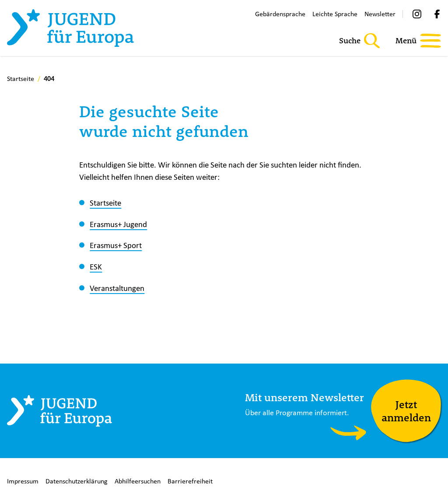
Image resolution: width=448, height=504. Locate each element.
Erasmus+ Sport (116, 245)
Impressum (23, 481)
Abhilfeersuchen (138, 481)
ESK (96, 266)
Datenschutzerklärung (77, 481)
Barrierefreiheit (190, 481)
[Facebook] (437, 14)
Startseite (105, 203)
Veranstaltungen (117, 288)
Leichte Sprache (335, 14)
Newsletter (380, 14)
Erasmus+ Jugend (118, 224)
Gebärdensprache (280, 14)
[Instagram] (417, 14)
